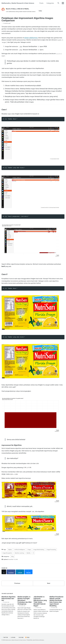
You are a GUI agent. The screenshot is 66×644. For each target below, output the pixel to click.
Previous (17, 588)
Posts (41, 3)
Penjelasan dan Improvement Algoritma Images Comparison (27, 20)
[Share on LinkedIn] (20, 577)
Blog (13, 562)
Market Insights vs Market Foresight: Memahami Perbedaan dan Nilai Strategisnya (25, 605)
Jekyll (35, 640)
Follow (42, 11)
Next (49, 588)
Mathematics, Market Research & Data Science (18, 3)
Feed (28, 637)
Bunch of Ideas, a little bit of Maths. (18, 9)
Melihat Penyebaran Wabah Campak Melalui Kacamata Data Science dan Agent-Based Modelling (56, 606)
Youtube (22, 637)
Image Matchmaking (39, 555)
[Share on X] (4, 577)
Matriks (28, 559)
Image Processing (51, 555)
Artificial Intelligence (20, 555)
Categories (50, 3)
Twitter (5, 637)
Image (29, 555)
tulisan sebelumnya (32, 38)
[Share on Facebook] (11, 577)
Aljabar (10, 555)
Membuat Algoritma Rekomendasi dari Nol (8, 603)
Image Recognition (7, 559)
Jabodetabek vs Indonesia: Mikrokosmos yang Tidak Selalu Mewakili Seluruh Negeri (40, 606)
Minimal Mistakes (42, 640)
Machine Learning (19, 559)
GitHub (13, 637)
